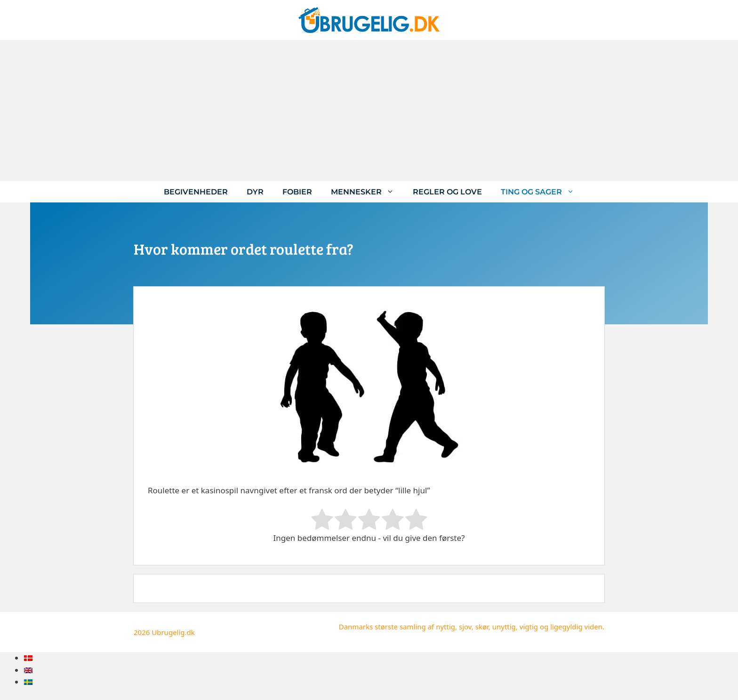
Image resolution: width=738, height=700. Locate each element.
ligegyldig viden (576, 627)
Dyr (255, 192)
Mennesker (367, 192)
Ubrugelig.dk (173, 632)
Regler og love (447, 192)
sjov (465, 627)
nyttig (445, 627)
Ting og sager (542, 192)
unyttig (504, 627)
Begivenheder (196, 192)
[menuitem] (28, 658)
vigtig (529, 627)
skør (482, 627)
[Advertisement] (369, 111)
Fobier (297, 192)
